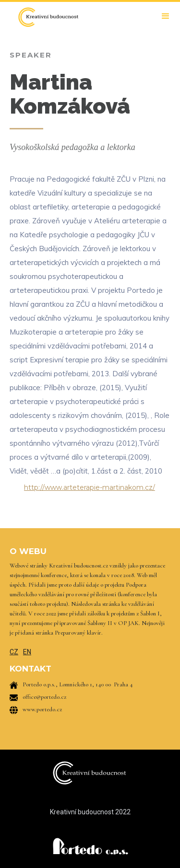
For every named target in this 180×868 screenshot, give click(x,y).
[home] (46, 17)
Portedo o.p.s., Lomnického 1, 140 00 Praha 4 (78, 684)
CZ (14, 652)
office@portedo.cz (44, 697)
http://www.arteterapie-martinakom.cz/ (90, 487)
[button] (166, 16)
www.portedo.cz (42, 709)
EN (27, 652)
